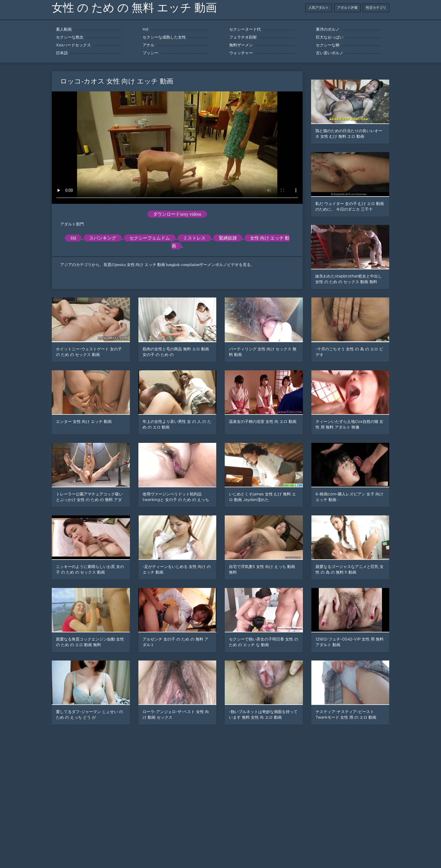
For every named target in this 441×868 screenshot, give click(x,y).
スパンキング (103, 238)
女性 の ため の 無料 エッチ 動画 (134, 8)
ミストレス (194, 238)
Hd (73, 238)
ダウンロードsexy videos (177, 214)
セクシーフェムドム (150, 238)
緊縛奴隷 (228, 238)
